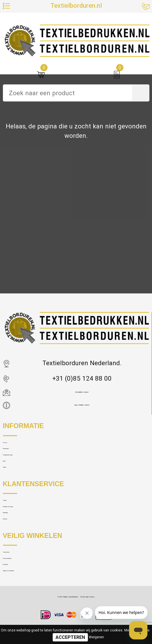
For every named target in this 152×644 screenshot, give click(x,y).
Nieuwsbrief (20, 465)
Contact (14, 547)
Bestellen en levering (32, 561)
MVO (10, 493)
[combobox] (68, 93)
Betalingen (18, 575)
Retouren (15, 589)
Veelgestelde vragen (31, 479)
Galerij (12, 507)
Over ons (15, 451)
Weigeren (96, 637)
